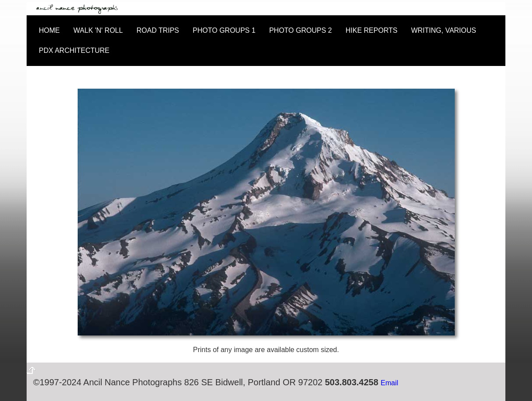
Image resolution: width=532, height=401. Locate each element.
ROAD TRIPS (158, 30)
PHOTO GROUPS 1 (224, 30)
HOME (49, 30)
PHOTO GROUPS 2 (301, 30)
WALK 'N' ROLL (98, 30)
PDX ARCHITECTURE (74, 50)
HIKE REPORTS (372, 30)
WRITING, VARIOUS (444, 30)
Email (389, 383)
